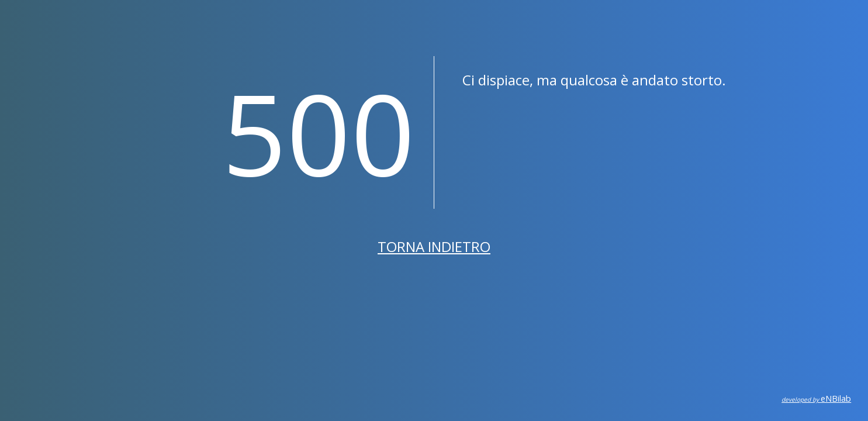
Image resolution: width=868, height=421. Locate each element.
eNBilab (816, 398)
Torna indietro (434, 246)
